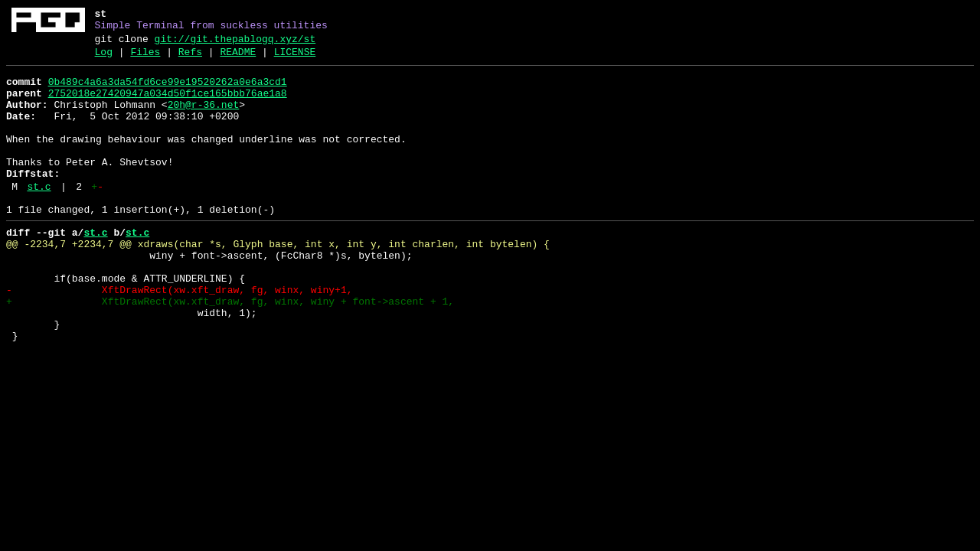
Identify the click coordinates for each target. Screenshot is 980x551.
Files (145, 59)
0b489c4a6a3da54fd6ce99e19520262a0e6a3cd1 (168, 91)
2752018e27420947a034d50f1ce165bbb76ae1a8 (168, 105)
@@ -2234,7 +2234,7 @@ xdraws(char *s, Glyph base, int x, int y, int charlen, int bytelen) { (278, 281)
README (238, 59)
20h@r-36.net (204, 119)
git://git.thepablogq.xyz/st (235, 44)
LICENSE (295, 59)
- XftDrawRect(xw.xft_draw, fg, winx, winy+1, (179, 336)
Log (104, 59)
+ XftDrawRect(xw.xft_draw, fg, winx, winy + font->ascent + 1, (230, 350)
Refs (190, 59)
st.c (39, 217)
